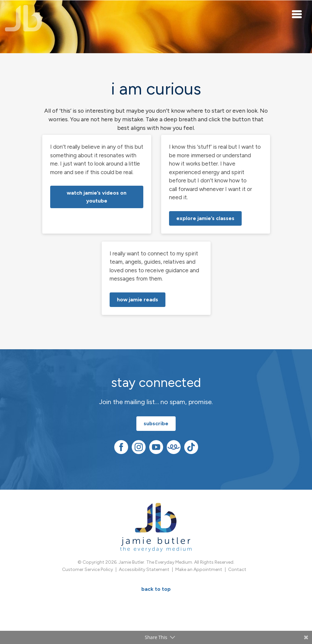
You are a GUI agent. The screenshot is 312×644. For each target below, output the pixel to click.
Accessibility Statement (144, 569)
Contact (237, 569)
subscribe (156, 423)
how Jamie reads (138, 300)
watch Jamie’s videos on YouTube (97, 197)
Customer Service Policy (87, 569)
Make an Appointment (199, 569)
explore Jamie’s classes (205, 218)
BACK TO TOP (156, 589)
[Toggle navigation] (297, 14)
